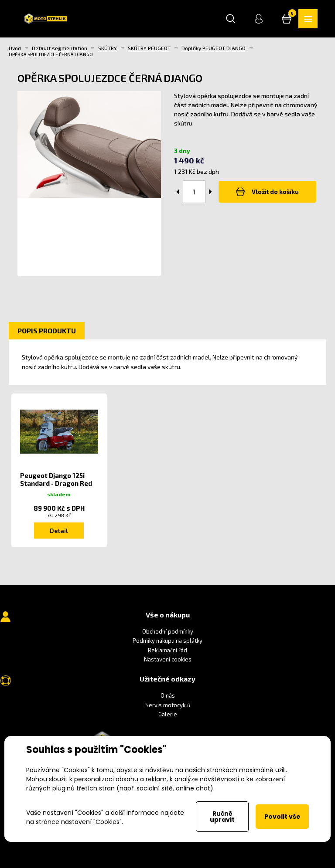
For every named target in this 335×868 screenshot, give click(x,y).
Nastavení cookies (168, 659)
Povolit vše (282, 817)
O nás (168, 695)
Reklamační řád (167, 650)
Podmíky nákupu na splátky (167, 641)
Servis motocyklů (168, 705)
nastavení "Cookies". (92, 822)
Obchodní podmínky (168, 631)
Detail (59, 531)
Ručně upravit (222, 817)
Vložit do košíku (267, 192)
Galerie (168, 714)
